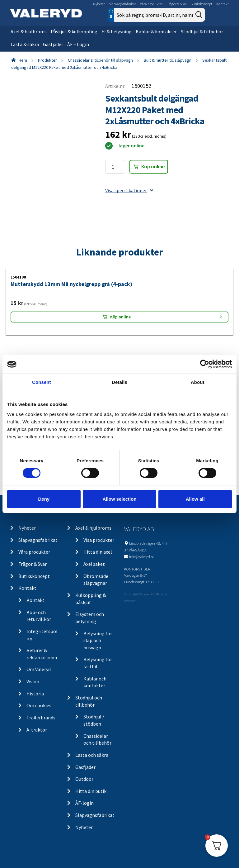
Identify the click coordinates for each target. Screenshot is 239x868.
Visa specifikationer (129, 190)
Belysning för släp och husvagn (98, 640)
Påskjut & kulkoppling (74, 31)
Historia (35, 694)
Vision (33, 681)
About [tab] (198, 382)
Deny (44, 499)
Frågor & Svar (176, 4)
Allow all (195, 499)
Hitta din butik (91, 791)
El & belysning (117, 31)
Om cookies (39, 705)
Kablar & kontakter (156, 31)
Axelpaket (94, 564)
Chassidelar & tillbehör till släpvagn (100, 60)
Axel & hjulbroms (29, 31)
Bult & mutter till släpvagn (168, 60)
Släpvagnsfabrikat (122, 4)
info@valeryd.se (142, 556)
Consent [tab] (42, 382)
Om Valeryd (39, 669)
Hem (23, 60)
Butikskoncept (201, 4)
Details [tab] (119, 382)
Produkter (47, 60)
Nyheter (99, 4)
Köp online (153, 166)
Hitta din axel (98, 552)
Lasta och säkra (92, 755)
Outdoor (84, 779)
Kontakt (223, 4)
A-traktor (37, 730)
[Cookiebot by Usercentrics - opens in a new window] (205, 364)
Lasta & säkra (25, 44)
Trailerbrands (41, 718)
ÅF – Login (78, 44)
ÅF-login (84, 803)
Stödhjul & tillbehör (202, 31)
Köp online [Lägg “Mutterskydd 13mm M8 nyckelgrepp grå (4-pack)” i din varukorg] (120, 317)
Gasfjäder (53, 44)
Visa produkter (99, 540)
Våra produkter (151, 4)
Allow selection (119, 499)
